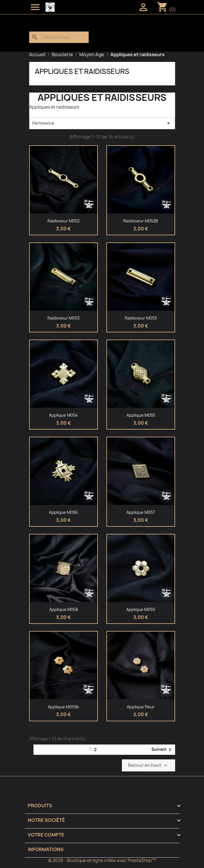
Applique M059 (141, 609)
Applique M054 (63, 415)
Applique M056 (63, 512)
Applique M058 (64, 609)
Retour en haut (148, 765)
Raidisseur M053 (64, 318)
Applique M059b (64, 707)
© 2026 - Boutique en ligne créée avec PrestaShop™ (102, 860)
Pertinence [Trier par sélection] (102, 123)
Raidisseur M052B (141, 221)
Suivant (162, 750)
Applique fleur (141, 707)
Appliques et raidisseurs (82, 71)
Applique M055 (141, 415)
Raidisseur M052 (64, 221)
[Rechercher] (59, 37)
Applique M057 (141, 512)
